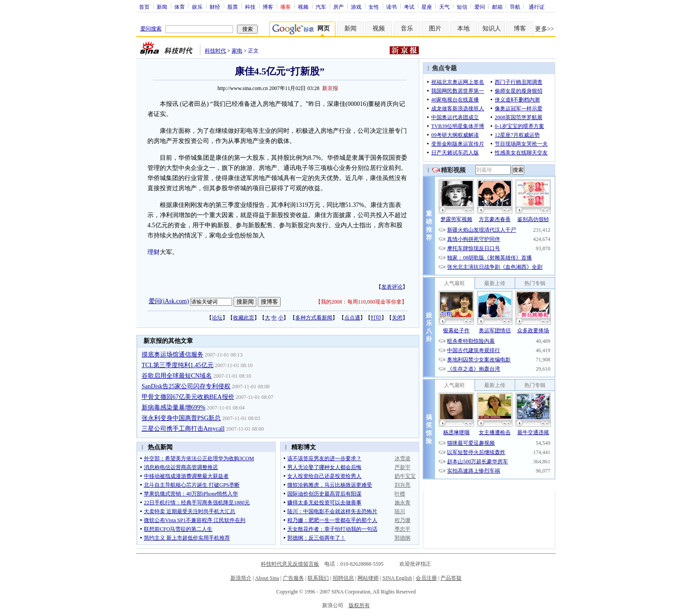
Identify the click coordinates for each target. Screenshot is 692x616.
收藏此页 (244, 318)
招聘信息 (343, 578)
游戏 (356, 7)
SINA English (397, 578)
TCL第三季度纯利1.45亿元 (178, 365)
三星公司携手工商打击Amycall (183, 429)
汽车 (321, 7)
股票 (233, 7)
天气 (444, 7)
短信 (462, 7)
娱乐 (197, 7)
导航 (515, 7)
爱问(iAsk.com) (169, 301)
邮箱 (497, 7)
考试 (409, 7)
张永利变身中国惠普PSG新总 (181, 418)
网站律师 (368, 578)
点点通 (352, 318)
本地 (463, 28)
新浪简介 (241, 578)
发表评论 (392, 287)
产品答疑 (451, 578)
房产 (338, 7)
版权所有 (359, 605)
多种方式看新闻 (314, 318)
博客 (268, 7)
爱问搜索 (151, 29)
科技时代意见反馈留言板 (290, 564)
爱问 (480, 7)
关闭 (397, 318)
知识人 (492, 28)
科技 (250, 7)
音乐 (407, 28)
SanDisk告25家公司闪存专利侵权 (186, 386)
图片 (435, 28)
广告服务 (293, 578)
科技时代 (215, 51)
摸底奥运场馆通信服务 (173, 355)
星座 (427, 7)
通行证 (537, 7)
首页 (144, 7)
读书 (391, 7)
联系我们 (318, 578)
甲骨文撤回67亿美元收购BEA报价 (188, 397)
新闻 (162, 7)
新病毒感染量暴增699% (174, 408)
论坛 (217, 318)
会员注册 (426, 578)
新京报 (330, 88)
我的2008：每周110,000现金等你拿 (361, 302)
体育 (180, 7)
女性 (374, 7)
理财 (154, 252)
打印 (376, 318)
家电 (237, 51)
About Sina (267, 578)
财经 (215, 7)
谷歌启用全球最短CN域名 (177, 376)
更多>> (545, 29)
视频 (303, 7)
